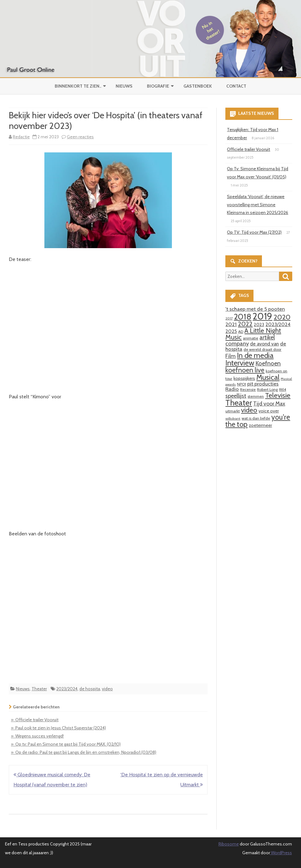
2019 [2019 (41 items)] (262, 316)
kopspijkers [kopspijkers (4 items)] (244, 378)
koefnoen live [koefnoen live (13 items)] (245, 370)
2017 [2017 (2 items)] (229, 318)
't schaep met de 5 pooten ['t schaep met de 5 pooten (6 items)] (255, 309)
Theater (39, 689)
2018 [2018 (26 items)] (243, 317)
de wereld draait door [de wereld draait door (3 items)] (262, 349)
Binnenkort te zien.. (78, 86)
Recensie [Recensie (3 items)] (248, 389)
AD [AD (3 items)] (241, 332)
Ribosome (229, 844)
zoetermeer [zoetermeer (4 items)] (260, 425)
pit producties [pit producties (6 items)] (263, 384)
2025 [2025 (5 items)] (231, 331)
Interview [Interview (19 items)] (240, 363)
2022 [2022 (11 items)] (245, 324)
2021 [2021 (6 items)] (231, 324)
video (107, 689)
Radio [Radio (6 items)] (232, 389)
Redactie (21, 137)
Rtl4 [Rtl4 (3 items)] (283, 389)
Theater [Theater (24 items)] (239, 403)
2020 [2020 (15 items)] (282, 317)
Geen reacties (80, 137)
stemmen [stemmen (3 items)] (256, 396)
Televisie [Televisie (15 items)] (278, 395)
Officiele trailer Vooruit (248, 149)
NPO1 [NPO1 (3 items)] (241, 384)
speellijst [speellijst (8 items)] (236, 396)
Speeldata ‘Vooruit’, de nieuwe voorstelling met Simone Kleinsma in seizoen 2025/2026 (258, 205)
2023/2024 (67, 689)
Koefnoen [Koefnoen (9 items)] (268, 363)
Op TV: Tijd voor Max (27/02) (254, 232)
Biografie (158, 86)
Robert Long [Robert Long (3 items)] (267, 389)
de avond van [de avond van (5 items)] (264, 344)
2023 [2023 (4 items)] (259, 324)
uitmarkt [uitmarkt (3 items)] (233, 411)
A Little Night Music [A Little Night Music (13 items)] (253, 334)
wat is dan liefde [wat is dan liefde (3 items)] (256, 418)
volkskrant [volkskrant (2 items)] (233, 419)
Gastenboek (198, 86)
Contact (236, 86)
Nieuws (124, 86)
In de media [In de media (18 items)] (255, 355)
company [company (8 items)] (237, 343)
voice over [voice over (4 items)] (269, 411)
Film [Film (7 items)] (231, 356)
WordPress (281, 853)
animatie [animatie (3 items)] (251, 338)
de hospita (90, 689)
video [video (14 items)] (249, 410)
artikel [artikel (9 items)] (267, 337)
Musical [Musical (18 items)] (268, 377)
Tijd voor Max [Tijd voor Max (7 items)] (269, 403)
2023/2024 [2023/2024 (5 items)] (278, 324)
